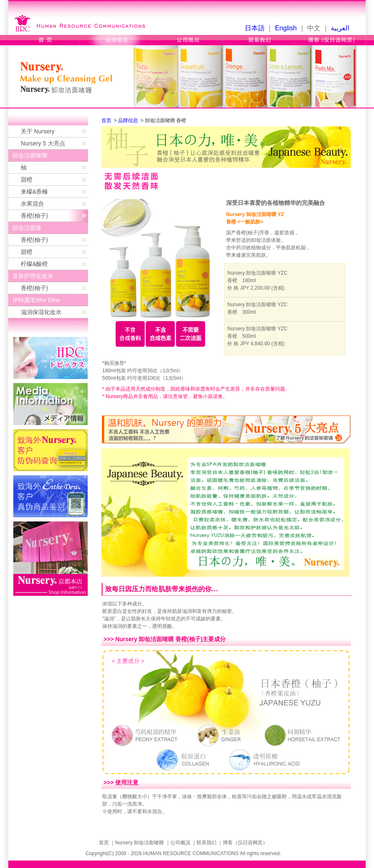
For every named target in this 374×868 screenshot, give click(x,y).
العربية (340, 28)
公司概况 (187, 40)
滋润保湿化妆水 (41, 312)
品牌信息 (116, 40)
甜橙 (27, 180)
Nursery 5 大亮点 (43, 143)
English (286, 28)
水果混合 (32, 204)
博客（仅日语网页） (330, 40)
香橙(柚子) (34, 216)
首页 (44, 40)
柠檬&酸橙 (34, 264)
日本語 (255, 28)
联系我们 (258, 40)
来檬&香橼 (34, 192)
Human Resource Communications (82, 22)
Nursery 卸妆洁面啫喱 (139, 843)
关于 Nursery (38, 131)
